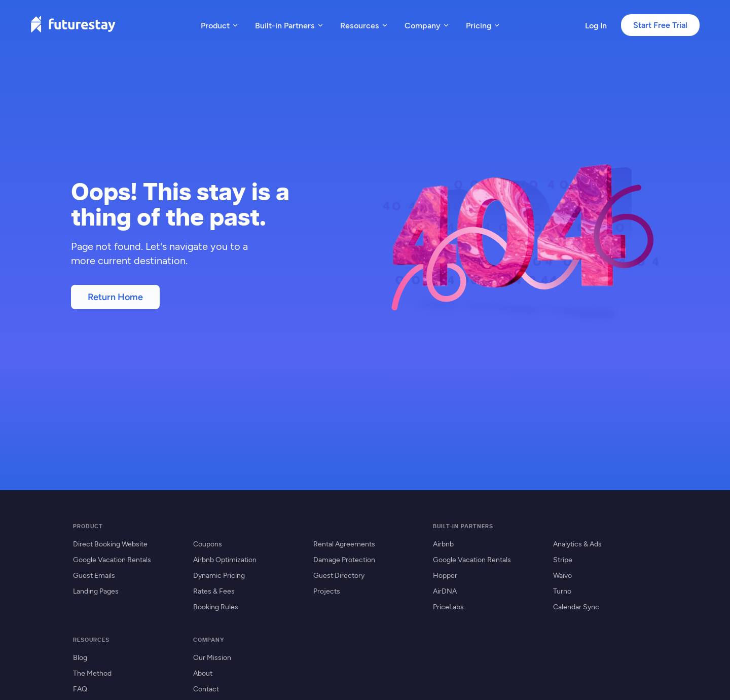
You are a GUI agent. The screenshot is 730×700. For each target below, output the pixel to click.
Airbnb (443, 544)
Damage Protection (344, 559)
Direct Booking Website (110, 544)
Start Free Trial (660, 25)
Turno (562, 591)
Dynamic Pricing (219, 575)
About (203, 673)
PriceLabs (448, 606)
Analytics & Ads (577, 544)
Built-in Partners (289, 25)
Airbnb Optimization (225, 559)
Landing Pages (96, 591)
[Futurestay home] (73, 25)
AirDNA (445, 591)
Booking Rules (216, 606)
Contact (206, 689)
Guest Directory (339, 575)
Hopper (445, 575)
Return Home (115, 297)
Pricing (483, 25)
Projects (327, 591)
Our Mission (212, 657)
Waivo (562, 575)
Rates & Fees (214, 591)
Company (427, 25)
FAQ (80, 689)
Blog (80, 657)
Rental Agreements (344, 544)
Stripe (563, 559)
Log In (596, 25)
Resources (364, 25)
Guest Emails (94, 575)
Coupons (208, 544)
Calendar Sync (576, 606)
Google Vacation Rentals (112, 559)
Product (220, 25)
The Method (92, 673)
